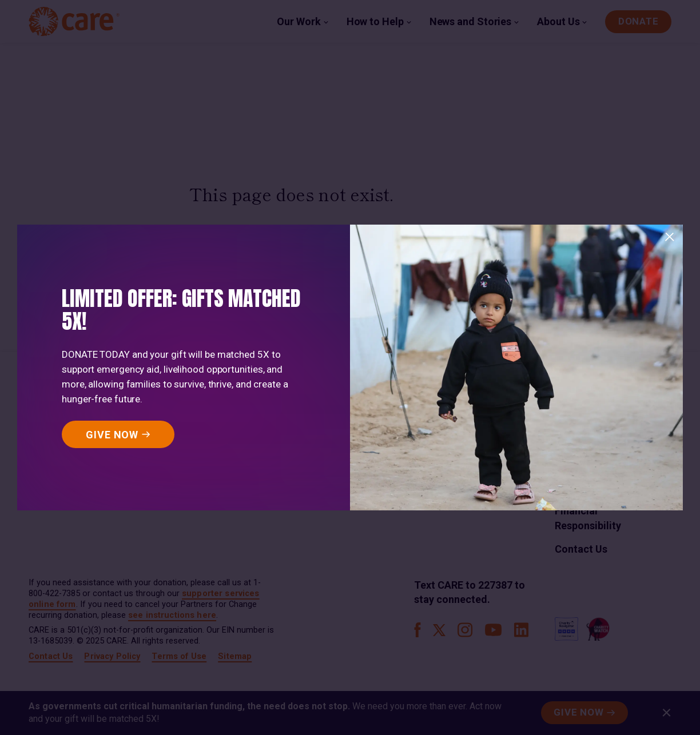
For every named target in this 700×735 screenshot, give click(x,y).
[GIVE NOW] (118, 434)
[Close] (670, 237)
